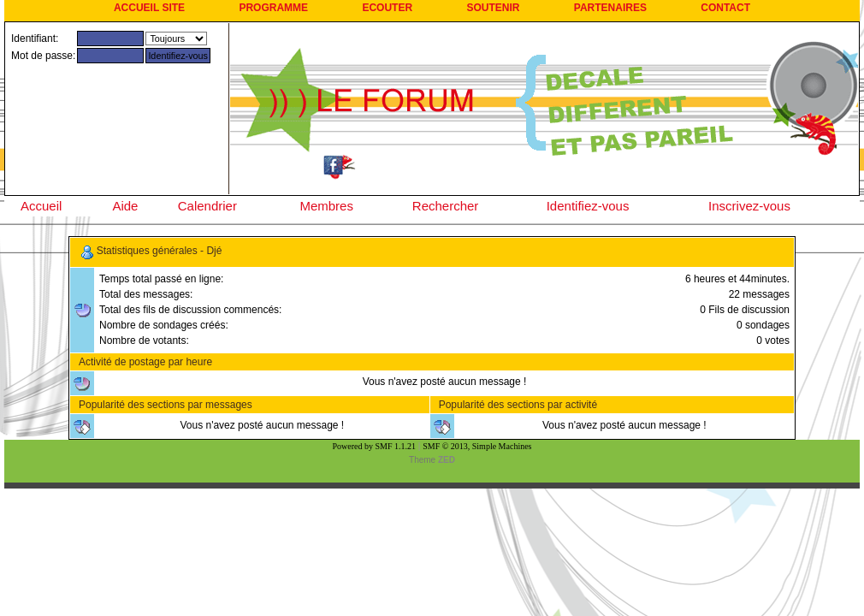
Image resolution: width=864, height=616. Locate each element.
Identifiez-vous (588, 206)
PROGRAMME (273, 8)
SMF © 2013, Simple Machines (477, 446)
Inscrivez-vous (749, 206)
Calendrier (207, 206)
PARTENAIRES (610, 8)
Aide (125, 206)
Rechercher (446, 206)
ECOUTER (387, 8)
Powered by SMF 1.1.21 (375, 446)
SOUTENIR (493, 8)
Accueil (41, 206)
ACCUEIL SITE (149, 8)
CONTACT (725, 8)
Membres (326, 206)
